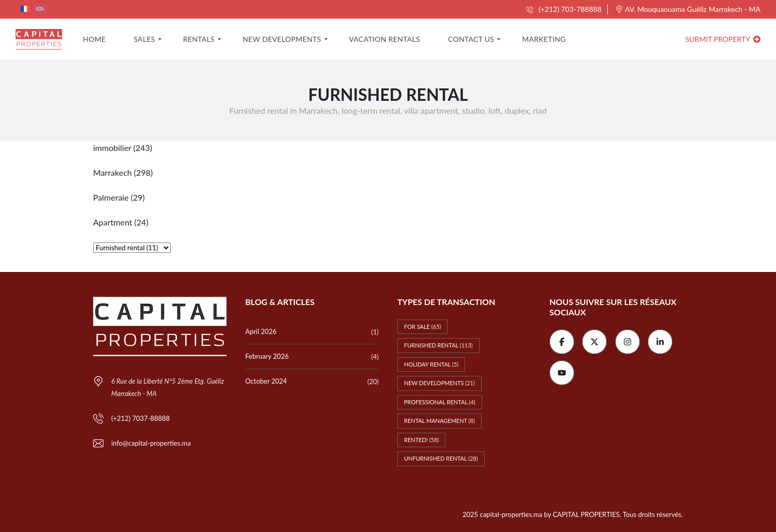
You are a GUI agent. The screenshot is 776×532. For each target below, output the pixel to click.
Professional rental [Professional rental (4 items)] (440, 402)
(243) (123, 148)
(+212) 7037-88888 (140, 418)
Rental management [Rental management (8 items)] (439, 421)
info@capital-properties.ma (151, 443)
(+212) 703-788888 (564, 9)
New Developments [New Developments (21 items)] (439, 383)
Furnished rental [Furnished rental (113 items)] (438, 345)
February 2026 (267, 356)
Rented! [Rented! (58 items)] (421, 440)
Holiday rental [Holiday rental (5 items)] (431, 364)
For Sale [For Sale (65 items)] (422, 326)
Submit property (723, 39)
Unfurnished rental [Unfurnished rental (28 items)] (441, 458)
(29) (119, 197)
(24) (121, 222)
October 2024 (266, 381)
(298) (123, 172)
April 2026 (261, 331)
